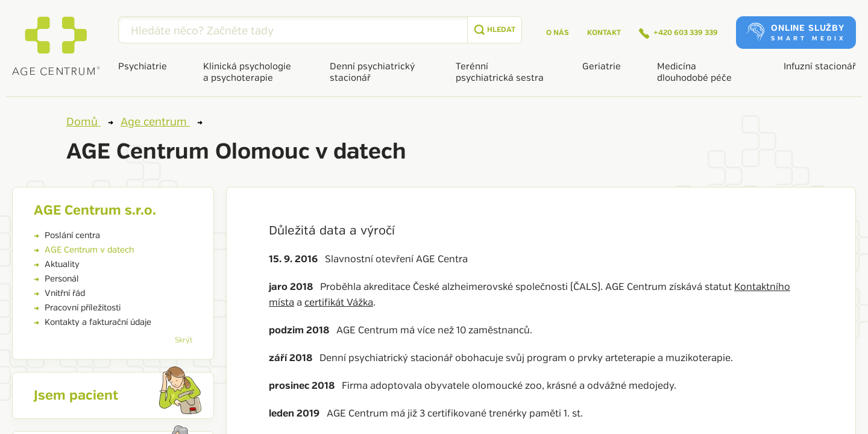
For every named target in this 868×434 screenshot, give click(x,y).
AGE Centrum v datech (84, 250)
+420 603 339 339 (678, 34)
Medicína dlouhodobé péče (694, 72)
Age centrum (162, 122)
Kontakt (604, 33)
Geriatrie (602, 67)
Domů (90, 122)
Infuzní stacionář (820, 67)
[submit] (494, 30)
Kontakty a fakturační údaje (93, 322)
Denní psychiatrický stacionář (372, 72)
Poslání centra (67, 235)
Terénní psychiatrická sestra (500, 72)
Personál (56, 279)
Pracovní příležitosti (77, 308)
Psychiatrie (143, 67)
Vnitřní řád (59, 293)
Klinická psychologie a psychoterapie (247, 72)
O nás (558, 33)
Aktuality (57, 264)
